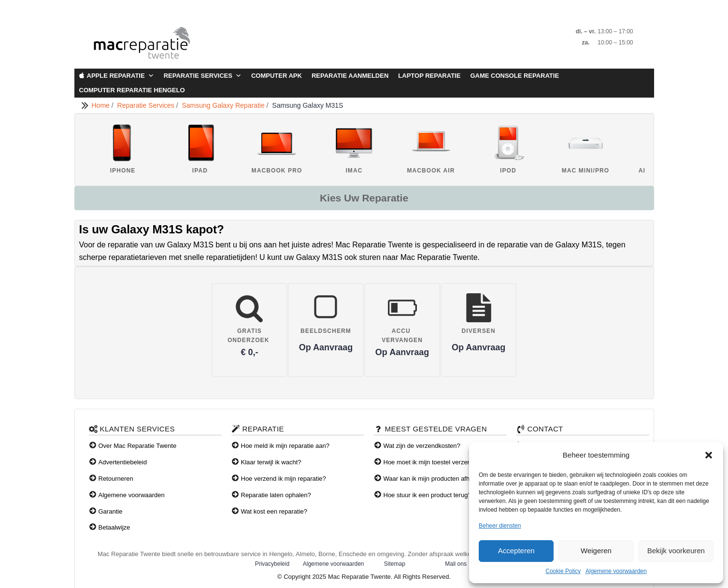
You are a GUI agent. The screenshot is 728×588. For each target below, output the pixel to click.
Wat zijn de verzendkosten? (422, 446)
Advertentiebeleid (123, 462)
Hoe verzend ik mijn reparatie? (284, 479)
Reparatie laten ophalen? (276, 495)
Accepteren (516, 551)
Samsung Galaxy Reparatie (224, 105)
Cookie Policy (563, 571)
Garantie (111, 511)
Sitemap (395, 564)
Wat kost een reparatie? (274, 511)
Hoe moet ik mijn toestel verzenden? (434, 462)
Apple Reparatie (121, 76)
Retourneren (116, 479)
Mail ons (456, 564)
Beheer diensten (500, 526)
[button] (709, 455)
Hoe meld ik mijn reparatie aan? (285, 446)
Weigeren (596, 551)
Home (102, 105)
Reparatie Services (203, 76)
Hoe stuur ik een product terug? (428, 495)
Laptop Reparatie (429, 76)
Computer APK (277, 76)
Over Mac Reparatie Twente (138, 446)
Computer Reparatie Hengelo (132, 90)
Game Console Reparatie (514, 76)
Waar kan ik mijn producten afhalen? (435, 479)
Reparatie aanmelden (350, 76)
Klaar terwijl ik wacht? (271, 462)
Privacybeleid (272, 564)
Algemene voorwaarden (616, 571)
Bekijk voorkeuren (676, 551)
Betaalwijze (114, 527)
